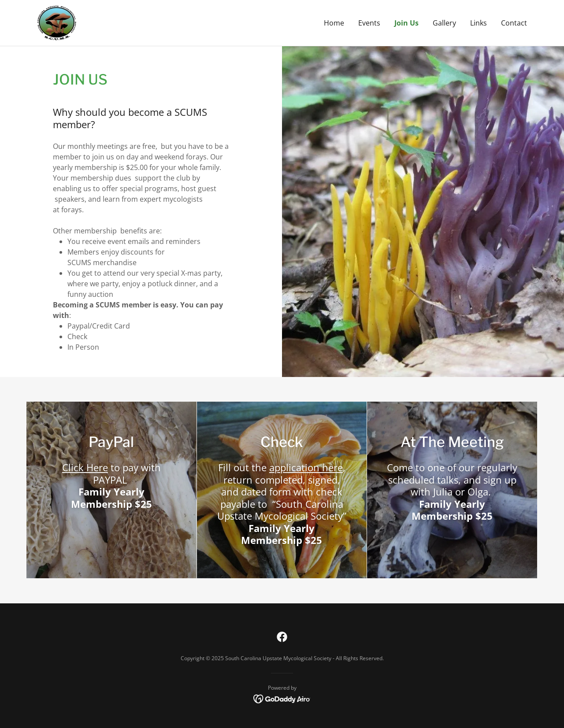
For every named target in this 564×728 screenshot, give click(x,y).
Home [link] (334, 23)
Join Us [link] (406, 23)
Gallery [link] (444, 23)
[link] (57, 22)
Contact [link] (514, 23)
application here (306, 467)
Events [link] (369, 23)
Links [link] (479, 23)
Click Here (85, 467)
